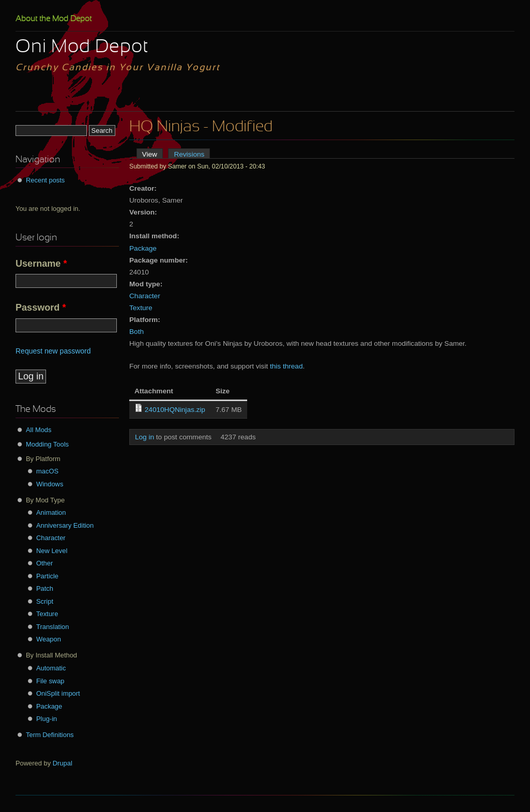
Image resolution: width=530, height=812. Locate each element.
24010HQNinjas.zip (175, 410)
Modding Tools (47, 444)
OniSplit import (58, 693)
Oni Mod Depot (82, 48)
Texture (141, 308)
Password (41, 308)
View (153, 154)
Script (45, 601)
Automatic (51, 668)
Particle (47, 576)
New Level (52, 551)
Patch (45, 588)
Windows (50, 484)
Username (41, 264)
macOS (47, 471)
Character (145, 296)
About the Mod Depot (54, 19)
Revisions (189, 154)
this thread (286, 366)
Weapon (49, 639)
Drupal (63, 763)
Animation (51, 512)
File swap (50, 681)
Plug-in (47, 719)
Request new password (53, 351)
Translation (52, 627)
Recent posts (45, 180)
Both (137, 332)
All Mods (39, 430)
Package (143, 248)
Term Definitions (50, 735)
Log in (145, 437)
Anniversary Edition (65, 525)
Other (44, 563)
